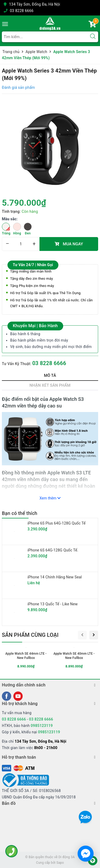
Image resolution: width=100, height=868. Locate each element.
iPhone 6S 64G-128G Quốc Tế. (53, 550)
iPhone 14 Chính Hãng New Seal (55, 577)
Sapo (60, 863)
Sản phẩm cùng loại (30, 635)
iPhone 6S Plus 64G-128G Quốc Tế (57, 523)
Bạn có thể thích (20, 513)
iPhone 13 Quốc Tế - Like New (53, 604)
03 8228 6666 (22, 11)
